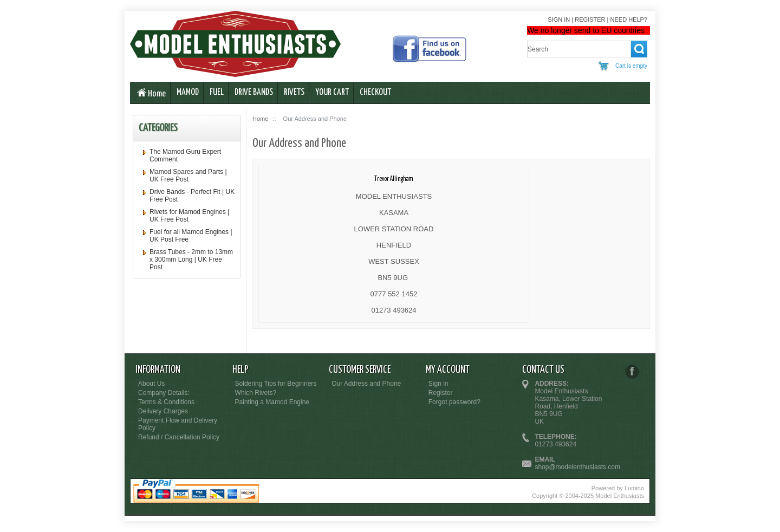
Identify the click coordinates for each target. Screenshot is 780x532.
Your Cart (332, 92)
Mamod (188, 92)
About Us (151, 384)
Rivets (294, 92)
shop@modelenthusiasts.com (577, 467)
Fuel (217, 92)
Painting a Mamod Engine (272, 402)
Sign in (559, 20)
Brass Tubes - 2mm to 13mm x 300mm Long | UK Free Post (191, 259)
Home (151, 93)
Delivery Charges (163, 411)
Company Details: (164, 393)
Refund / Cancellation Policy (179, 437)
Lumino (634, 488)
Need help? (629, 20)
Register (590, 20)
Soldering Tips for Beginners (276, 384)
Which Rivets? (256, 393)
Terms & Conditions (166, 402)
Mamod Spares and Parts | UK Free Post (188, 176)
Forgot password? (454, 402)
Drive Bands (254, 92)
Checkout (375, 92)
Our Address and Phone (366, 384)
